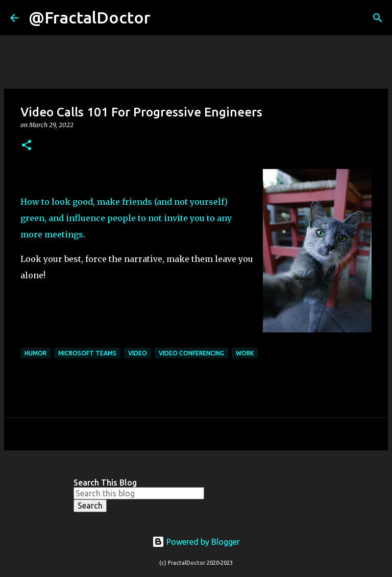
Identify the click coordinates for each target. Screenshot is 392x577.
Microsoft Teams (87, 353)
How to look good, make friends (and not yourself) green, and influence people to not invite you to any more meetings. (126, 218)
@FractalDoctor (90, 17)
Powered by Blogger (196, 542)
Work (245, 353)
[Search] (165, 18)
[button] (27, 146)
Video (138, 353)
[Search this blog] (139, 493)
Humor (35, 353)
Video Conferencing (191, 353)
